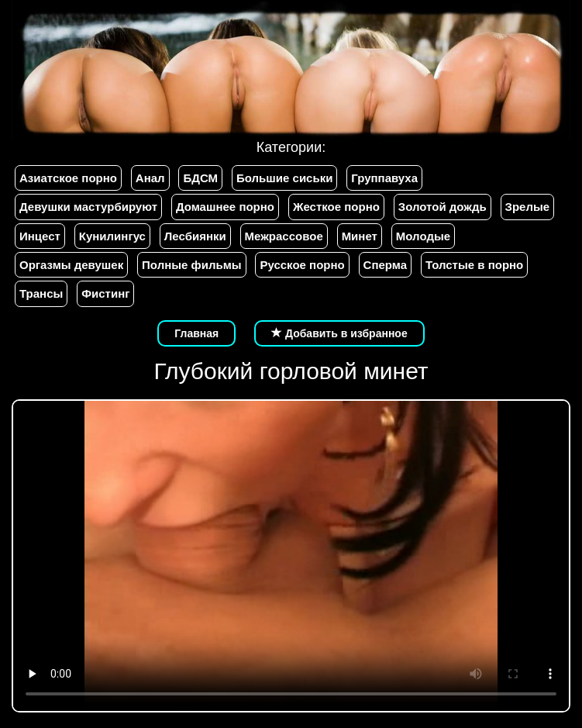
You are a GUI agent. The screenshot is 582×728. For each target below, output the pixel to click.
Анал (150, 178)
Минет (360, 236)
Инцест (40, 236)
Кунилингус (112, 236)
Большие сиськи (284, 178)
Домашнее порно (225, 207)
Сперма (385, 265)
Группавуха (384, 178)
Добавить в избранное (339, 333)
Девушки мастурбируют (88, 207)
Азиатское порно (68, 178)
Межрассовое (284, 236)
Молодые (423, 236)
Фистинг (105, 293)
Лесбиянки (195, 236)
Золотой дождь (443, 207)
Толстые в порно (474, 265)
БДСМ (200, 178)
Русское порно (302, 265)
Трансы (41, 293)
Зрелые (528, 207)
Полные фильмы (191, 265)
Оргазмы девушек (71, 265)
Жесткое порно (336, 207)
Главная (196, 333)
